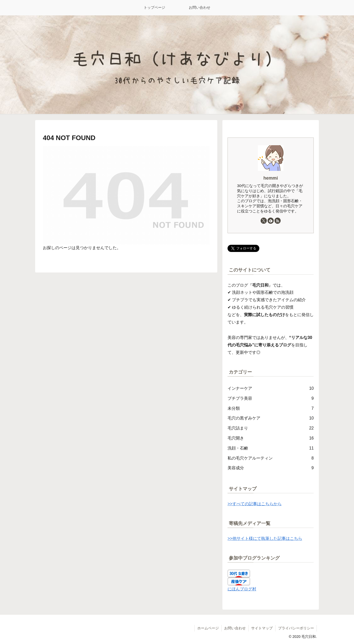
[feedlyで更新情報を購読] (271, 221)
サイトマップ (262, 628)
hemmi (271, 178)
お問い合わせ (235, 628)
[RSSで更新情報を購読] (278, 221)
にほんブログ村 (242, 589)
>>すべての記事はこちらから (255, 504)
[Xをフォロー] (264, 221)
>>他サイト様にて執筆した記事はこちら (265, 538)
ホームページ (208, 628)
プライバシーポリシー (296, 628)
